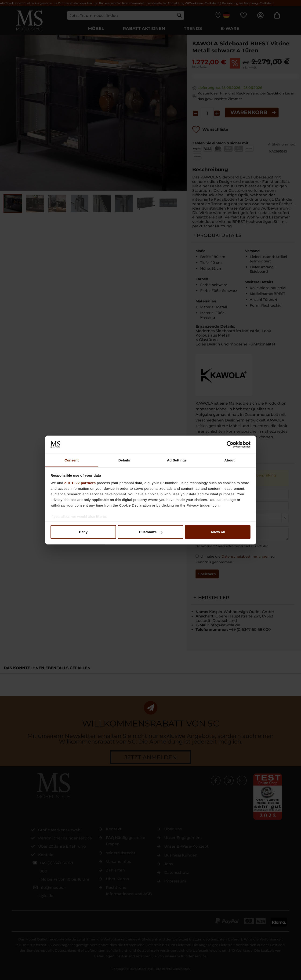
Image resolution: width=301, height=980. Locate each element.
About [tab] (229, 460)
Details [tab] (124, 460)
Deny (83, 532)
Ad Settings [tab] (177, 460)
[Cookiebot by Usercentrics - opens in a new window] (230, 445)
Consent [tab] (72, 460)
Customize (151, 532)
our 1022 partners (80, 483)
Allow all (218, 532)
